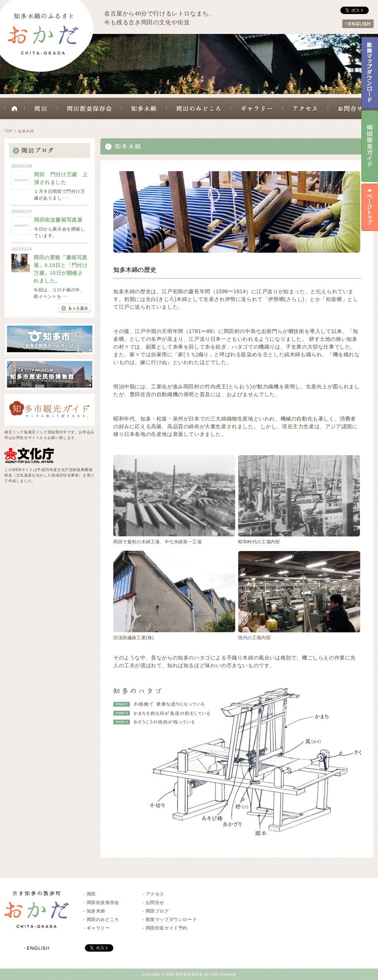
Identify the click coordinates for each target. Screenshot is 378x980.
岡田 (41, 108)
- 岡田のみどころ (101, 920)
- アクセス (153, 894)
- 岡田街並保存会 (101, 903)
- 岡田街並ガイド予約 (165, 928)
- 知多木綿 (94, 911)
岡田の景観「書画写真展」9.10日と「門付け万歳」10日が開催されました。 (61, 269)
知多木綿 (144, 108)
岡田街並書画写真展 (58, 220)
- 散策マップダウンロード (170, 920)
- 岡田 (90, 894)
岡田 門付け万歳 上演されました (61, 178)
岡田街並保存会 (89, 108)
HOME (15, 108)
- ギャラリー (97, 928)
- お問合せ (153, 903)
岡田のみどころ (199, 108)
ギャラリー (257, 108)
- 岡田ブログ (156, 911)
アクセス (305, 108)
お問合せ (351, 108)
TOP (8, 131)
